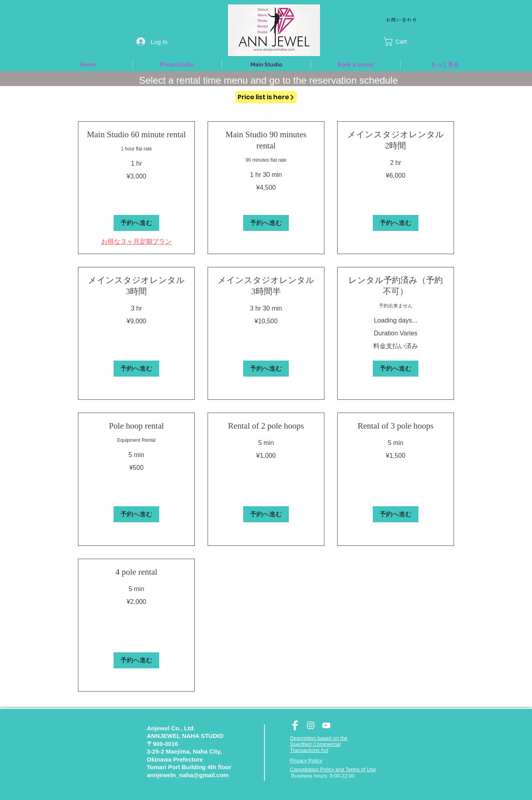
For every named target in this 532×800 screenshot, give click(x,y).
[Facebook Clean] (295, 725)
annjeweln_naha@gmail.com (188, 775)
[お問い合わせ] (402, 19)
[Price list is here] (266, 97)
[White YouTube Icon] (326, 725)
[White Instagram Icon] (311, 725)
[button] (404, 42)
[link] (136, 135)
